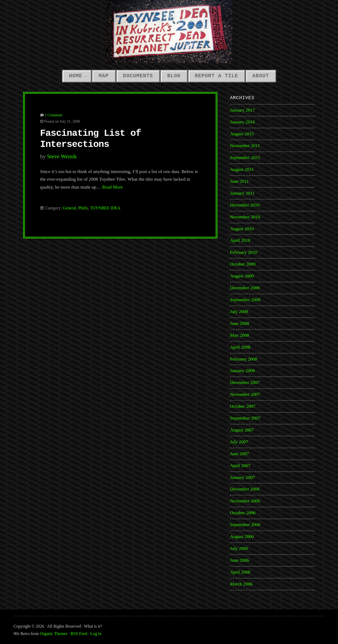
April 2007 (240, 465)
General (69, 208)
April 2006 (240, 572)
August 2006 (242, 536)
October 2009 (243, 264)
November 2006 (245, 501)
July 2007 (239, 442)
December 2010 (245, 205)
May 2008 (240, 335)
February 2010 (244, 252)
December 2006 (245, 489)
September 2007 (245, 418)
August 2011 (242, 169)
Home (76, 76)
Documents (138, 76)
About (261, 76)
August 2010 (242, 229)
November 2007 (245, 394)
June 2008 (240, 323)
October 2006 (243, 513)
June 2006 (240, 560)
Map (104, 76)
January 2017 (242, 110)
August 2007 (242, 430)
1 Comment (53, 115)
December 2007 (245, 382)
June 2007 (240, 454)
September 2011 (245, 157)
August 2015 (242, 134)
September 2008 (245, 300)
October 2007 (243, 406)
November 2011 (245, 146)
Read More (113, 187)
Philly (83, 208)
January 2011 (242, 193)
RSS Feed (79, 634)
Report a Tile (217, 76)
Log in (96, 634)
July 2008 (239, 311)
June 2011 (239, 181)
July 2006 (239, 548)
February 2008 (244, 359)
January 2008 (242, 371)
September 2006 (245, 525)
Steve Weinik (62, 156)
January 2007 (242, 477)
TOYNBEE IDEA (105, 208)
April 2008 (240, 347)
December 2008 (245, 288)
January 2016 (242, 122)
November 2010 (245, 217)
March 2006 (241, 584)
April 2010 (240, 240)
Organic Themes (54, 634)
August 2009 (242, 276)
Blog (174, 76)
